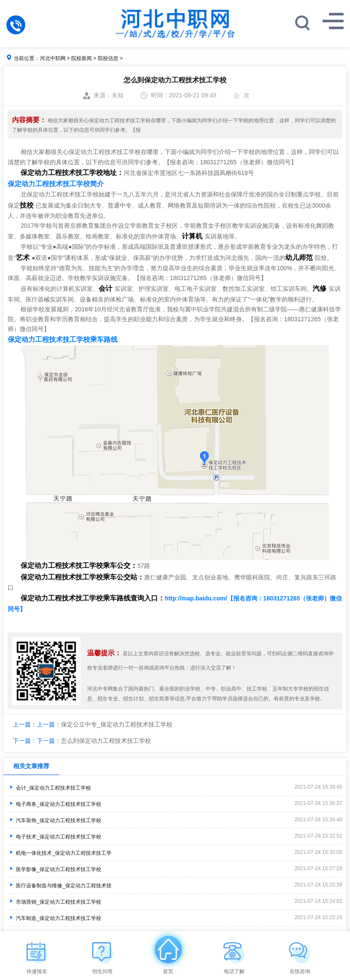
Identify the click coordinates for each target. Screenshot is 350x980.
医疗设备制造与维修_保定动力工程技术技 (60, 886)
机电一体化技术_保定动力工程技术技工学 (60, 853)
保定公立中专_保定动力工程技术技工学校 (117, 724)
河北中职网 (53, 58)
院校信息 (108, 58)
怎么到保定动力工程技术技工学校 (106, 741)
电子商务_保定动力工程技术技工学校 (54, 804)
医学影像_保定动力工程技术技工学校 (54, 869)
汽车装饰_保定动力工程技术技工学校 (54, 820)
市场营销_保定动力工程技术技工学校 (54, 902)
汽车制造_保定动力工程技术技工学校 (54, 918)
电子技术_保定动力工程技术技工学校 (54, 837)
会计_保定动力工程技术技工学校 (49, 788)
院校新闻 (81, 58)
